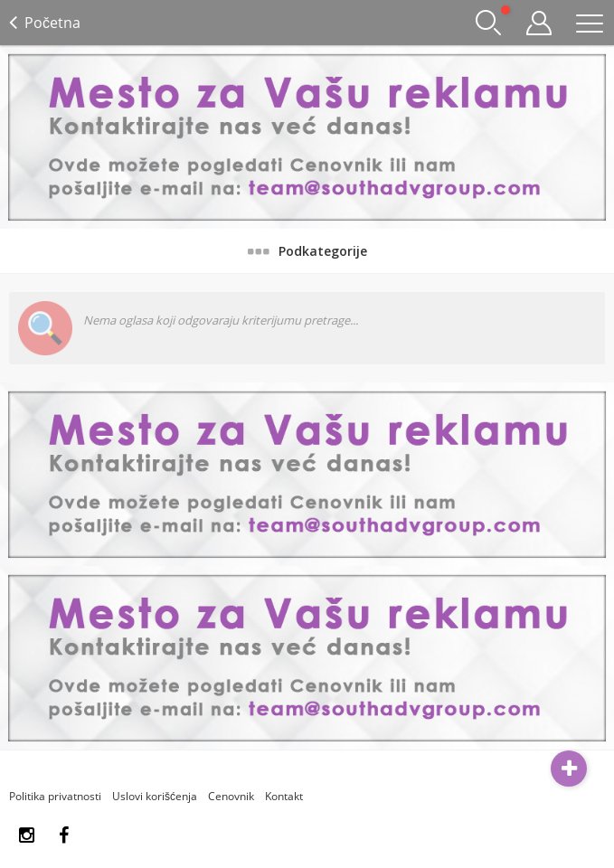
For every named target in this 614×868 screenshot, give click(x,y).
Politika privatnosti (55, 796)
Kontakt (284, 796)
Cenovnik (231, 796)
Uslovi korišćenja (155, 796)
